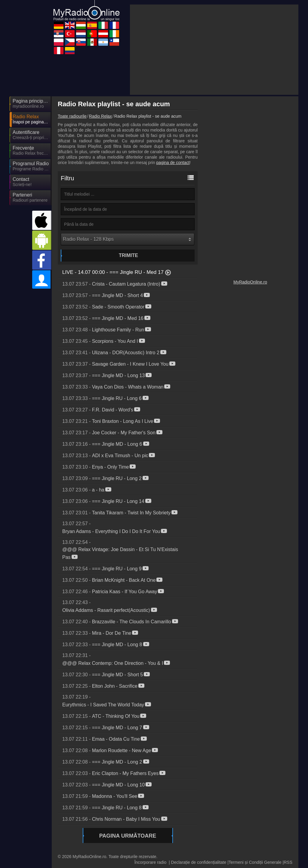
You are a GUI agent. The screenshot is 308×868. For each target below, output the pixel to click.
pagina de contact (173, 163)
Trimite (128, 255)
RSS (288, 862)
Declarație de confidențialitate (199, 862)
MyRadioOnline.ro (250, 282)
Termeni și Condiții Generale (255, 862)
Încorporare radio (151, 862)
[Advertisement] (214, 50)
